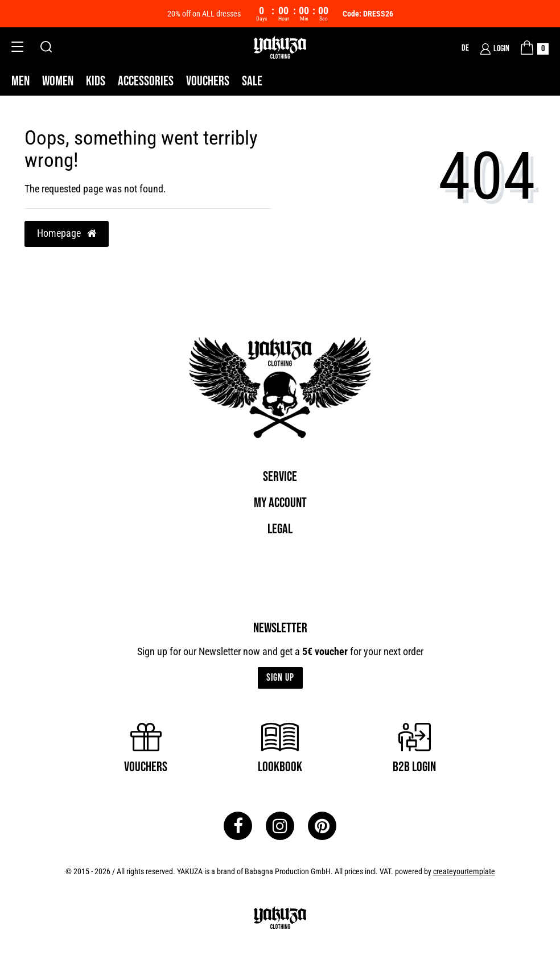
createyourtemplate (464, 871)
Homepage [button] (67, 233)
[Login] (495, 49)
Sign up (280, 678)
